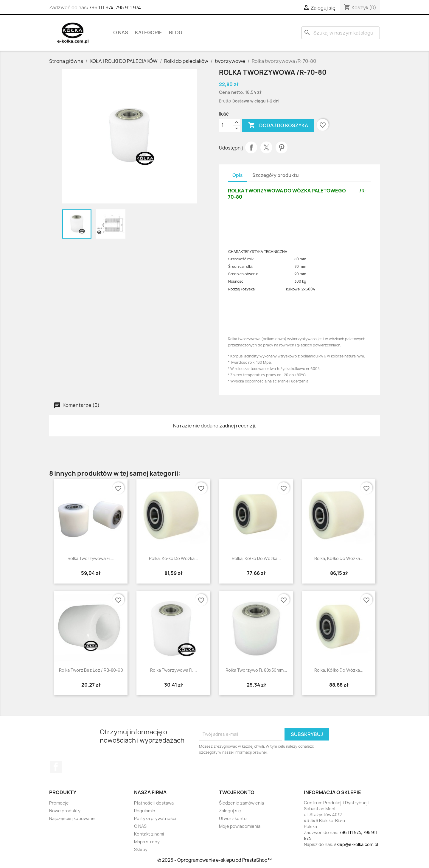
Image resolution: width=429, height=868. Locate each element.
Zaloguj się (230, 811)
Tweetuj (266, 147)
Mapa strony (147, 842)
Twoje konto (237, 792)
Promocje (59, 803)
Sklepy (141, 849)
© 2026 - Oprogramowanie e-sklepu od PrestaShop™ (214, 860)
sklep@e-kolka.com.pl (356, 844)
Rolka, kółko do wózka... (174, 558)
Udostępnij (251, 147)
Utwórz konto (233, 818)
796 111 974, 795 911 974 (115, 7)
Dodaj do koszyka (278, 125)
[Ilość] (226, 125)
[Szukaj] (341, 33)
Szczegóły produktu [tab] (276, 175)
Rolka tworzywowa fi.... (91, 558)
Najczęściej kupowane (72, 818)
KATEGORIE (149, 32)
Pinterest (282, 147)
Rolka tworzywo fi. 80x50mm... (256, 670)
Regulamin (145, 811)
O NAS (121, 32)
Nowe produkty (65, 811)
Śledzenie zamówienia (241, 803)
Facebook (56, 767)
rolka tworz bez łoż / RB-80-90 (91, 670)
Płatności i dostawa (154, 803)
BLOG (176, 32)
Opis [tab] (237, 175)
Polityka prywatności (155, 818)
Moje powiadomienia (240, 826)
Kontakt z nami (149, 834)
